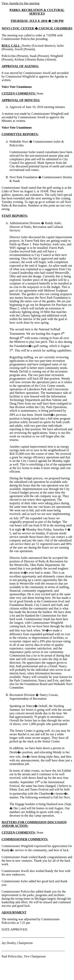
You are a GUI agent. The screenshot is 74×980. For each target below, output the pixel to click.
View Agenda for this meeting (21, 3)
